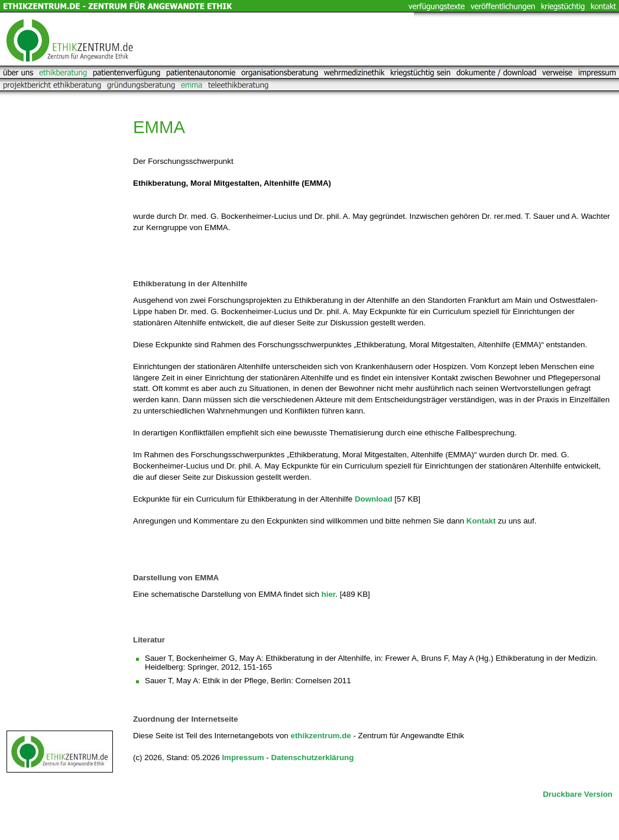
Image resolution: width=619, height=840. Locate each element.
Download (374, 499)
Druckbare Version (578, 794)
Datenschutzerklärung (312, 757)
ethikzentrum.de (320, 736)
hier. (330, 594)
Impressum (243, 757)
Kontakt (481, 521)
